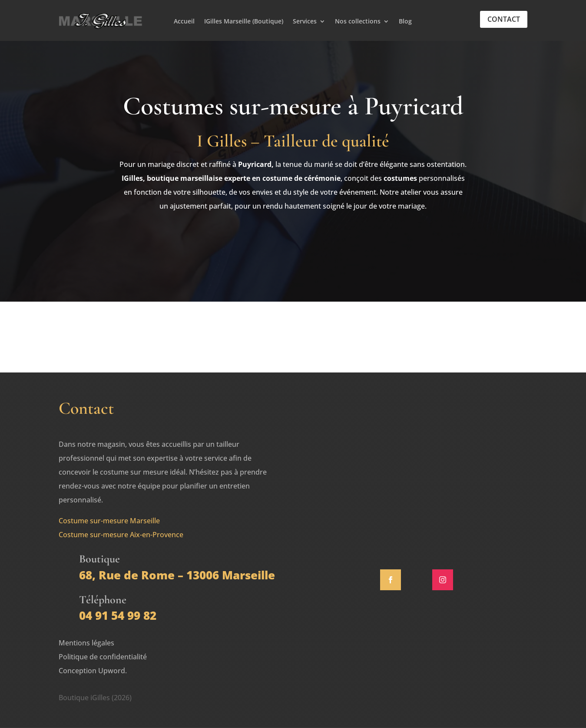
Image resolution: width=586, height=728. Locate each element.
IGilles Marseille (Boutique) (244, 22)
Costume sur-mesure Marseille (109, 521)
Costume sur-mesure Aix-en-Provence (121, 535)
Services (305, 22)
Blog (405, 22)
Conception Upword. (93, 671)
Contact (504, 19)
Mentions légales (86, 643)
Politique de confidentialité (103, 657)
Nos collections (358, 22)
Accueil (184, 22)
